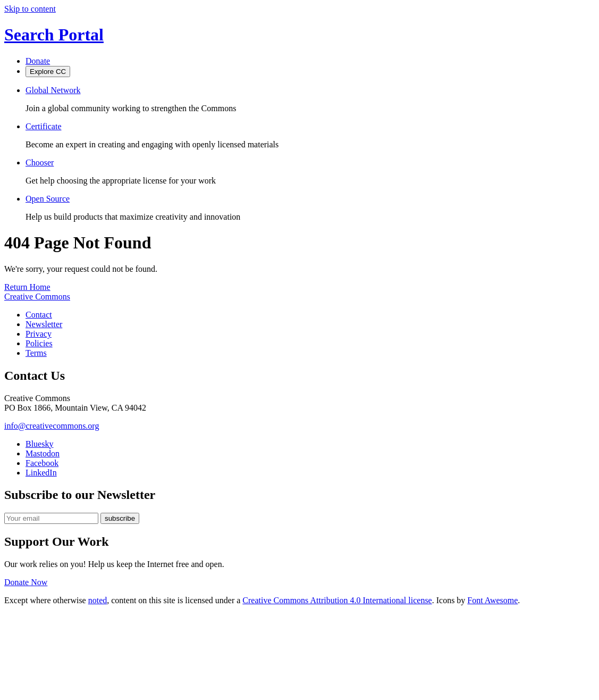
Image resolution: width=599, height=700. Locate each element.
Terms (36, 353)
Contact (39, 315)
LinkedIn (41, 473)
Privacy (39, 334)
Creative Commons (37, 297)
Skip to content (30, 9)
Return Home (27, 287)
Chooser (40, 162)
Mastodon (43, 453)
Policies (39, 343)
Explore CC (48, 72)
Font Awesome (492, 600)
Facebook (42, 463)
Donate (38, 61)
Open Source (48, 199)
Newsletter (44, 324)
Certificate (44, 126)
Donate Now (26, 582)
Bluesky (39, 444)
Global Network (53, 90)
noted (98, 600)
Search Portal (54, 35)
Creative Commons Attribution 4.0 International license (337, 600)
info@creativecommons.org (52, 426)
